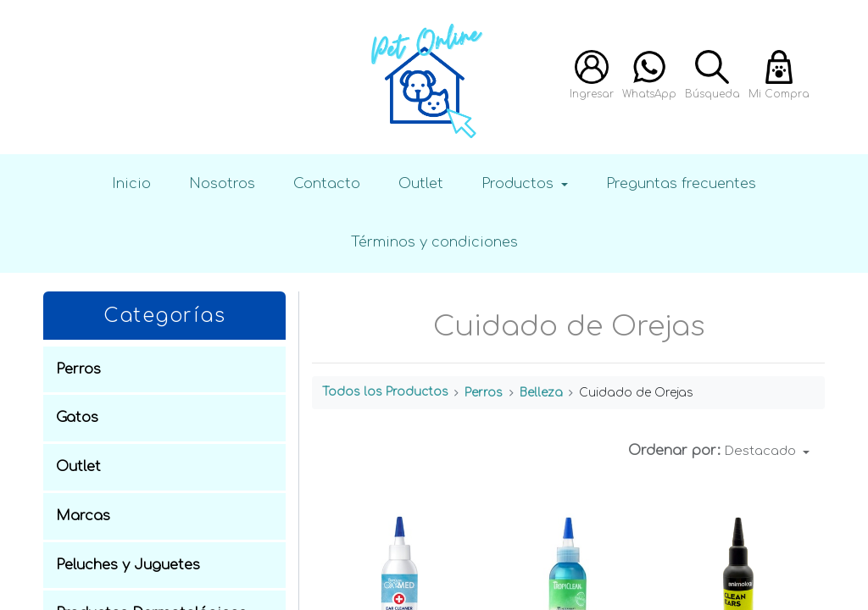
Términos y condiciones (434, 242)
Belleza (541, 393)
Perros (484, 393)
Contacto (327, 183)
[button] (767, 452)
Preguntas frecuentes (681, 183)
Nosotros (222, 183)
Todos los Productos (385, 392)
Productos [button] (520, 183)
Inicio (131, 183)
